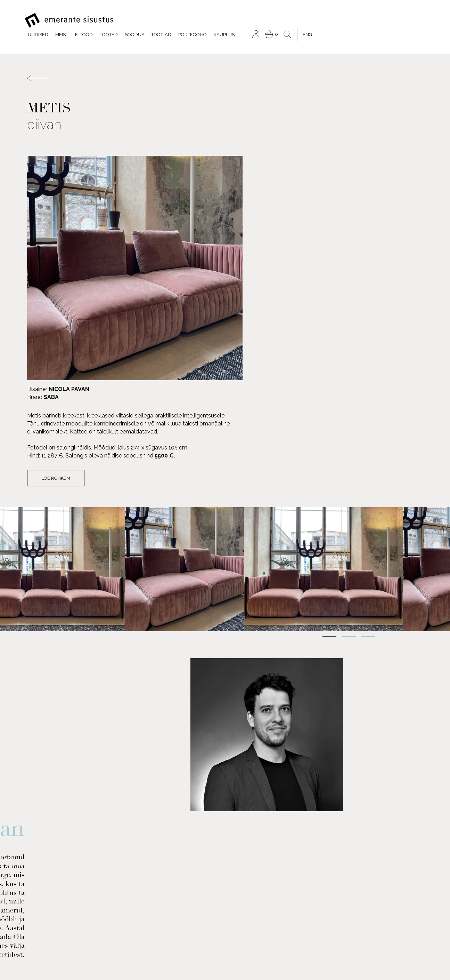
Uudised (142, 20)
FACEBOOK (52, 874)
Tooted (213, 20)
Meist (166, 20)
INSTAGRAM (103, 874)
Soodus (239, 20)
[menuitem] (408, 20)
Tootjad (265, 20)
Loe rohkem (259, 251)
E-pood (188, 20)
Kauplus (328, 20)
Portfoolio (297, 20)
